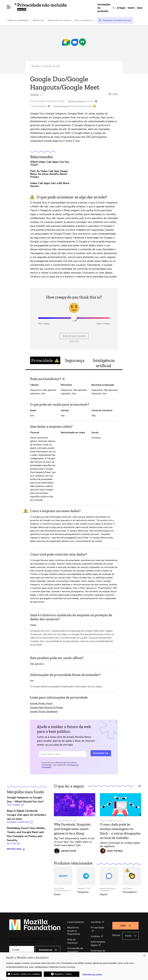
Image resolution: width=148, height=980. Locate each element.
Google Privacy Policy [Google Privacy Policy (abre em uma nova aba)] (41, 703)
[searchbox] (117, 20)
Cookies (95, 936)
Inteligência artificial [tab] (104, 363)
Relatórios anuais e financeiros (74, 931)
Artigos (121, 8)
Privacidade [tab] (45, 360)
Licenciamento (76, 922)
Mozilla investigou (76, 101)
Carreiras (96, 922)
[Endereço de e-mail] (63, 754)
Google (34, 94)
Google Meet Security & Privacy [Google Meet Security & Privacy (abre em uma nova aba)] (47, 707)
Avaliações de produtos (104, 8)
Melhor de (38, 20)
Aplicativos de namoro (59, 20)
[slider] (74, 318)
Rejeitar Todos (63, 974)
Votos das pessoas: (62, 106)
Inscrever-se (101, 753)
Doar (140, 8)
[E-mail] (22, 950)
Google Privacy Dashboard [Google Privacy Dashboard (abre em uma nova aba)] (44, 712)
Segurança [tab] (75, 360)
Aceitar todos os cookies (25, 974)
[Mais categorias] (86, 20)
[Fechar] (144, 956)
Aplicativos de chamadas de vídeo (46, 66)
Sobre (131, 8)
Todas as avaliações (18, 20)
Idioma (116, 935)
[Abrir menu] (9, 7)
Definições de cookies (92, 975)
